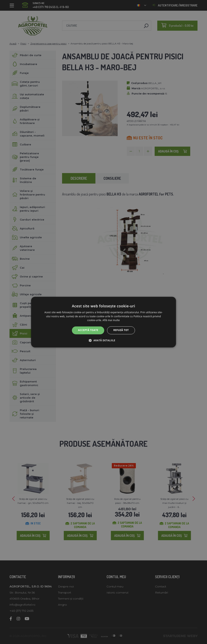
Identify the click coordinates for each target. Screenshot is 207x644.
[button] (103, 340)
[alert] (103, 322)
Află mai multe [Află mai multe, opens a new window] (111, 320)
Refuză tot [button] (121, 330)
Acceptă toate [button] (88, 330)
